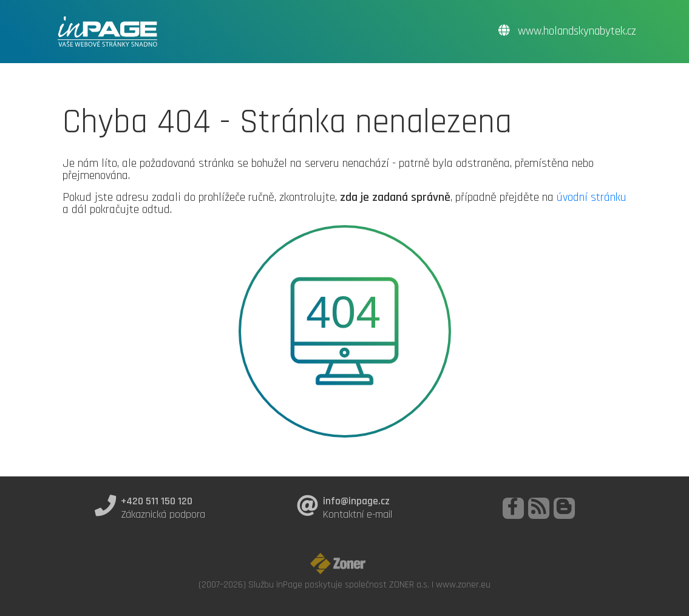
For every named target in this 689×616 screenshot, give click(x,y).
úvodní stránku (592, 197)
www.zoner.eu (463, 584)
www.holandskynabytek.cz (567, 31)
